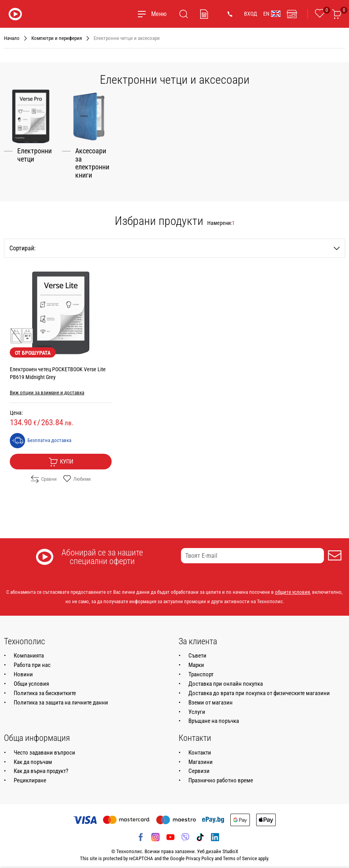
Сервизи (199, 767)
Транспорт (201, 671)
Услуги (197, 708)
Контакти (200, 749)
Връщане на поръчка (214, 717)
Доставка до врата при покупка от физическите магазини (259, 690)
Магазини (201, 758)
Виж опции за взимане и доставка (47, 389)
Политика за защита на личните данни (61, 699)
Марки (196, 661)
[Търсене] (184, 14)
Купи (61, 458)
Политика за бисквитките (45, 690)
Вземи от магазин (211, 699)
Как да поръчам (33, 758)
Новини (23, 671)
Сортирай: (174, 245)
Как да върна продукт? (41, 767)
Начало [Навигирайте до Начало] (12, 38)
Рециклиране (30, 777)
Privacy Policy (200, 855)
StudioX (230, 848)
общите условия (292, 589)
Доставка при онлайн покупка (226, 680)
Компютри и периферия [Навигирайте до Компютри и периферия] (57, 38)
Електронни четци (34, 151)
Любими (77, 476)
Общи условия (31, 680)
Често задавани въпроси (44, 749)
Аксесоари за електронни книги (92, 159)
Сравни (44, 476)
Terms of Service (240, 855)
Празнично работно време (221, 777)
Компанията (29, 652)
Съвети (197, 652)
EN (272, 14)
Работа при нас (32, 661)
